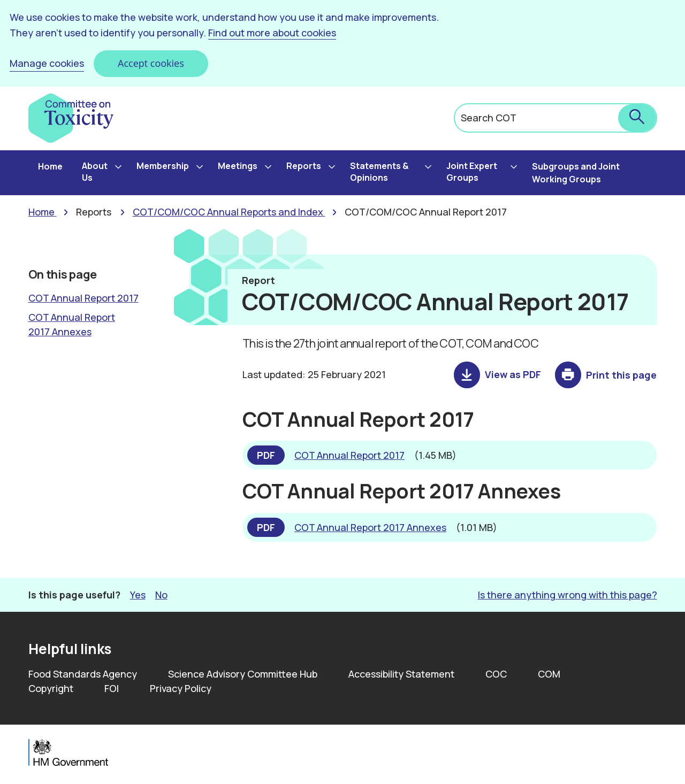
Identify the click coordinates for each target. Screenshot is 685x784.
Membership (163, 166)
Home (50, 166)
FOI (112, 688)
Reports (304, 166)
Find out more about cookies (272, 33)
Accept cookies (151, 63)
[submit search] (637, 118)
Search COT (489, 118)
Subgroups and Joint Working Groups (576, 173)
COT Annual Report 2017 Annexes (72, 324)
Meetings (238, 166)
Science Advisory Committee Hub (243, 674)
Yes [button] (138, 594)
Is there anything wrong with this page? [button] (568, 595)
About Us (95, 172)
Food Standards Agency (83, 674)
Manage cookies (47, 63)
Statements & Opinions (379, 172)
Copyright (51, 688)
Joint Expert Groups (472, 172)
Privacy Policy (181, 688)
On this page (63, 274)
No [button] (161, 594)
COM (549, 674)
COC (496, 674)
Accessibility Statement (401, 674)
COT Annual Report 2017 (83, 298)
